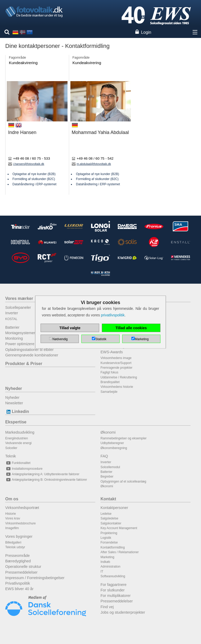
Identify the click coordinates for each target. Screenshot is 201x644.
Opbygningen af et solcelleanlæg (123, 481)
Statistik (101, 339)
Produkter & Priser (24, 364)
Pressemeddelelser (21, 572)
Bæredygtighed (18, 561)
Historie (11, 514)
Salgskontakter (111, 523)
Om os (12, 499)
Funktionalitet (18, 463)
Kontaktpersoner (114, 508)
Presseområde (18, 556)
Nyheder (14, 388)
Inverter (12, 313)
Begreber (107, 477)
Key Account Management (119, 528)
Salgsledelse (109, 518)
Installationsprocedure (24, 469)
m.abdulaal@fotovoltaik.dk (91, 164)
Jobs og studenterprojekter (123, 612)
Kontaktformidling (113, 547)
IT (102, 572)
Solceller (11, 448)
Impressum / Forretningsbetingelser (35, 578)
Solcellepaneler (18, 307)
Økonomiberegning (114, 448)
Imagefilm (12, 528)
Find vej (107, 607)
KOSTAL (11, 319)
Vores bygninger (19, 536)
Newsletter (14, 403)
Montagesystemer (20, 333)
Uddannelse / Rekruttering (119, 377)
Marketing (107, 557)
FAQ (104, 456)
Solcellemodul (110, 467)
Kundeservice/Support (116, 363)
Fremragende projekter (116, 368)
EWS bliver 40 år (19, 589)
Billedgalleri (13, 542)
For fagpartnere (113, 585)
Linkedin (17, 411)
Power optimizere (20, 344)
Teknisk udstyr (15, 547)
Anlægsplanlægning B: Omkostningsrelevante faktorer (46, 480)
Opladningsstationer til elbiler (29, 350)
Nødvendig (60, 339)
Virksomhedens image (116, 358)
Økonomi (108, 432)
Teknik (11, 456)
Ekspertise (16, 422)
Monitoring (14, 338)
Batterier (12, 327)
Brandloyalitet (110, 382)
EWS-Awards (112, 352)
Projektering (109, 533)
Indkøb (105, 562)
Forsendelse (109, 542)
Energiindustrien (17, 438)
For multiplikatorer (116, 596)
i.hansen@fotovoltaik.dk (26, 164)
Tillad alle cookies (131, 328)
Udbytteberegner (112, 443)
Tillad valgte (70, 328)
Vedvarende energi (18, 443)
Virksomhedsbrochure (21, 523)
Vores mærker (19, 298)
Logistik (106, 538)
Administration (110, 567)
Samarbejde (109, 392)
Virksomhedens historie (117, 387)
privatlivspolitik (113, 315)
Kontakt (108, 499)
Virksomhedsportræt (22, 508)
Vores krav (13, 518)
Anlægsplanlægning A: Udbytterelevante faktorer (42, 474)
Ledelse (106, 514)
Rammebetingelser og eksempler (124, 438)
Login (146, 32)
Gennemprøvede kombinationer (32, 355)
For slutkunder (113, 590)
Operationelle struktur (23, 567)
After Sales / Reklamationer (120, 552)
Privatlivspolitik (18, 583)
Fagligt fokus (109, 372)
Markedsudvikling (20, 432)
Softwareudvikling (113, 576)
